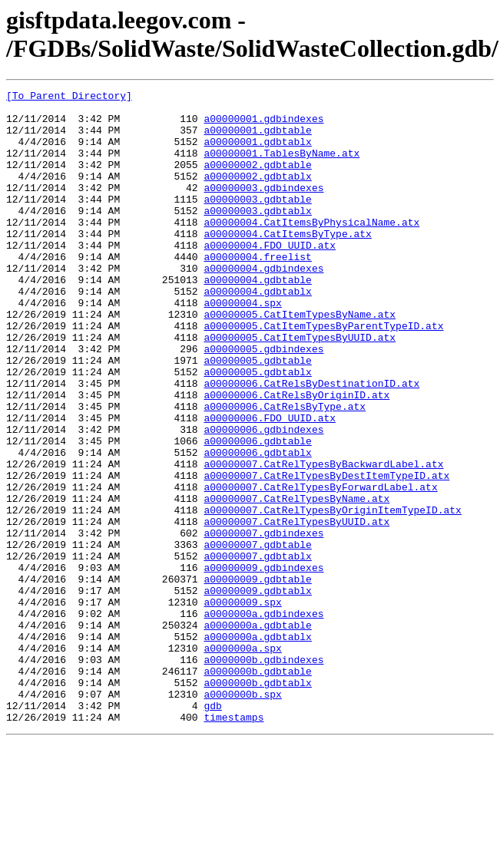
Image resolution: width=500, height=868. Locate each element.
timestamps (233, 843)
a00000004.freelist (257, 291)
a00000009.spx (242, 705)
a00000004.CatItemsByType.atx (287, 263)
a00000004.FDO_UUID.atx (270, 277)
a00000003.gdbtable (257, 222)
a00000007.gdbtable (257, 636)
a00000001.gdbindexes (263, 125)
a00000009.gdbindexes (263, 664)
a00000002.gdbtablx (257, 194)
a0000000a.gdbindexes (263, 719)
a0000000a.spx (242, 761)
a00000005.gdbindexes (263, 401)
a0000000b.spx (242, 816)
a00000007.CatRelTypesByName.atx (296, 581)
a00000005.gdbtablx (257, 429)
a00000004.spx (242, 346)
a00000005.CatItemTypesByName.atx (300, 360)
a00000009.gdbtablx (257, 691)
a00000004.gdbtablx (257, 332)
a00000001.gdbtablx (257, 153)
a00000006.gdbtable (257, 512)
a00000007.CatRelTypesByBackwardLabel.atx (323, 540)
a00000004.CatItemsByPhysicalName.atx (311, 249)
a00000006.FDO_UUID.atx (270, 484)
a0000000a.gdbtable (257, 733)
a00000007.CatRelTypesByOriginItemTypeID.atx (332, 595)
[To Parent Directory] (69, 97)
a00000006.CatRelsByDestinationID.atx (311, 443)
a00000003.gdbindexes (263, 208)
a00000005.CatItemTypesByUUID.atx (300, 388)
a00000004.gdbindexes (263, 305)
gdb (212, 830)
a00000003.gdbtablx (257, 236)
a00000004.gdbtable (257, 318)
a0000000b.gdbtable (257, 788)
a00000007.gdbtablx (257, 650)
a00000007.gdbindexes (263, 622)
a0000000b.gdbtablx (257, 802)
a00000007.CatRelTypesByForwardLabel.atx (320, 567)
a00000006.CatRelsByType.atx (285, 470)
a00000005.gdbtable (257, 415)
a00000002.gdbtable (257, 180)
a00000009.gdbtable (257, 678)
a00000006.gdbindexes (263, 498)
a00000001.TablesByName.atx (281, 167)
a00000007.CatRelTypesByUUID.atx (296, 609)
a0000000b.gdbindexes (263, 774)
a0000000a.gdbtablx (257, 747)
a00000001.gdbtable (257, 139)
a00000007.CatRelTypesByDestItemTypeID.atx (326, 553)
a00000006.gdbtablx (257, 526)
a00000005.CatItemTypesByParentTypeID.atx (323, 374)
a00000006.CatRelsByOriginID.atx (296, 457)
